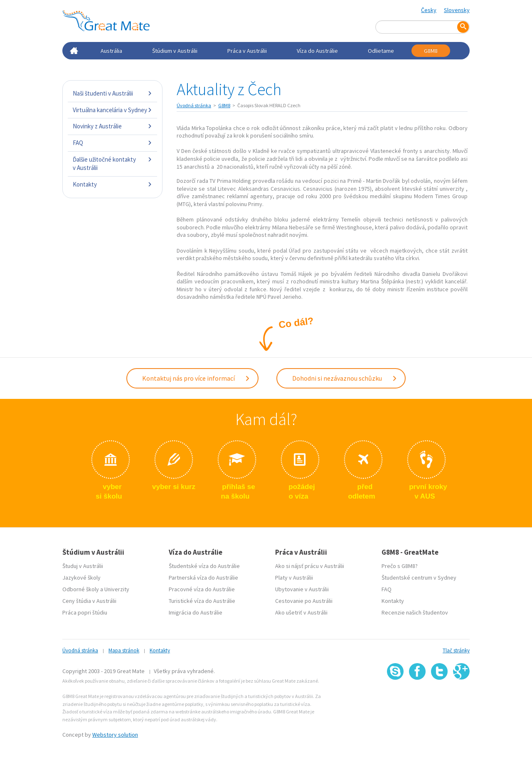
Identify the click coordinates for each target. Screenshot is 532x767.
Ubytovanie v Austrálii (302, 589)
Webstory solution (115, 735)
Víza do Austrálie (317, 51)
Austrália (111, 51)
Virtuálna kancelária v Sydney (112, 110)
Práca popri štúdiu (85, 612)
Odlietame (381, 51)
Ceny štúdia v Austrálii (89, 601)
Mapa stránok (124, 650)
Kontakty (112, 184)
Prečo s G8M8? (400, 566)
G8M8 (431, 51)
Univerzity (117, 589)
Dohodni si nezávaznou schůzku (345, 378)
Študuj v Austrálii (83, 566)
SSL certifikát (440, 698)
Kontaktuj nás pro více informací (196, 378)
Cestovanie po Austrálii (304, 601)
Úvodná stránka (194, 105)
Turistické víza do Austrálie (202, 601)
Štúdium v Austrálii (175, 51)
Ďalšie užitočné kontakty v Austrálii (112, 163)
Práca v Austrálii (247, 51)
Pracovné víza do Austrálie (202, 589)
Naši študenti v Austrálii (112, 93)
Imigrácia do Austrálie (196, 612)
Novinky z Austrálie (112, 126)
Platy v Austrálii (294, 578)
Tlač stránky (456, 650)
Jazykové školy (81, 578)
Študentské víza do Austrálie (204, 566)
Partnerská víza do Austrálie (203, 578)
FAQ (112, 143)
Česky (429, 10)
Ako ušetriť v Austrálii (301, 612)
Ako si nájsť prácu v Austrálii (310, 566)
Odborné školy (81, 589)
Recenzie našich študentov (415, 612)
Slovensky (457, 10)
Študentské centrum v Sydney (419, 578)
